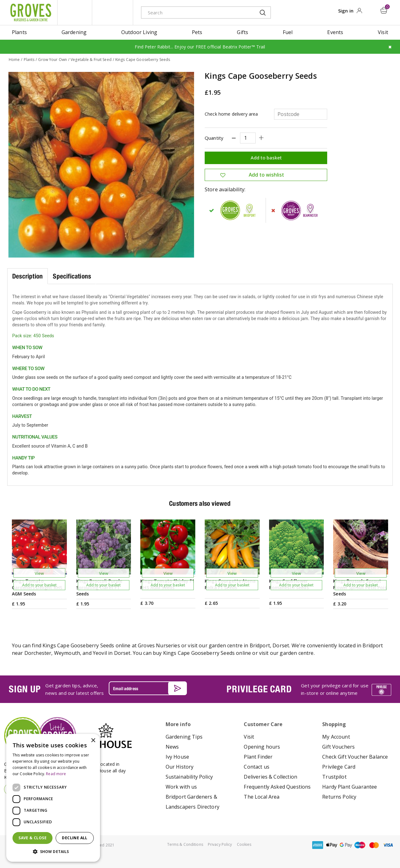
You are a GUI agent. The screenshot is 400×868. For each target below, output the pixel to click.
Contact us (257, 767)
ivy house (112, 13)
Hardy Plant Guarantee (350, 787)
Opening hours (262, 747)
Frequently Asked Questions (277, 787)
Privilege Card (339, 767)
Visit (249, 737)
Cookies (244, 844)
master (374, 845)
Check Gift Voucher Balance (355, 757)
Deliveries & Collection (270, 777)
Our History (180, 767)
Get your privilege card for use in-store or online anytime (335, 689)
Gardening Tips (184, 737)
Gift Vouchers (338, 747)
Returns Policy (339, 797)
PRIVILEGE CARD (259, 689)
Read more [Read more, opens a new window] (56, 774)
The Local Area (262, 797)
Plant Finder (258, 757)
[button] (53, 852)
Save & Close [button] (32, 838)
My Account (336, 737)
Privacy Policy (220, 844)
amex (318, 845)
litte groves (75, 13)
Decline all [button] (75, 838)
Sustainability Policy (189, 777)
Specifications (72, 276)
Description (27, 276)
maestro (360, 845)
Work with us (181, 787)
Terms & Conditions (185, 844)
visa (388, 845)
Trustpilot (334, 777)
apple (332, 845)
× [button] (93, 741)
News (172, 747)
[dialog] (53, 798)
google (346, 845)
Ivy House (177, 757)
